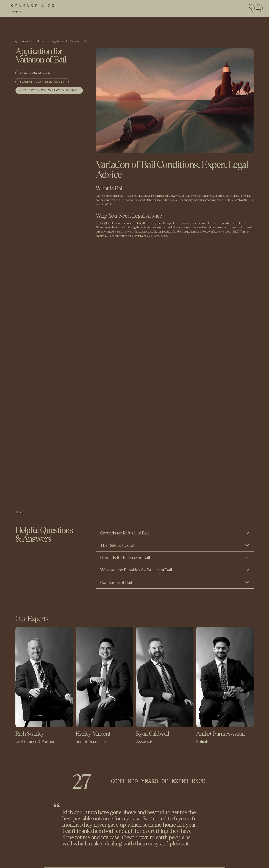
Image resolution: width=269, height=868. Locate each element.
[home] (33, 9)
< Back (19, 512)
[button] (259, 8)
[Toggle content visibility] (175, 533)
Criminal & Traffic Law (34, 41)
